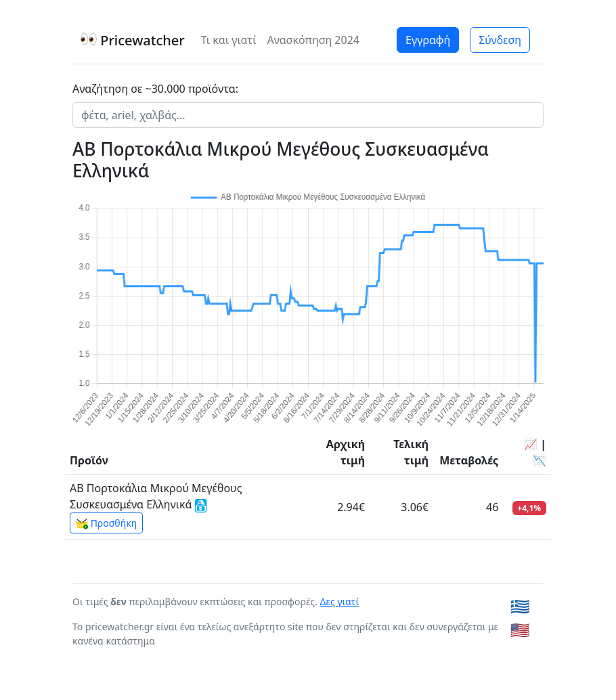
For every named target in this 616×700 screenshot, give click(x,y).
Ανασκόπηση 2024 (313, 40)
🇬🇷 (520, 606)
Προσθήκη (106, 523)
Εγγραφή (428, 40)
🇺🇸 (520, 630)
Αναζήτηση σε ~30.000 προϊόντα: (155, 89)
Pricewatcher (133, 40)
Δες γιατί (340, 601)
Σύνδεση (500, 40)
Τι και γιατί (229, 40)
